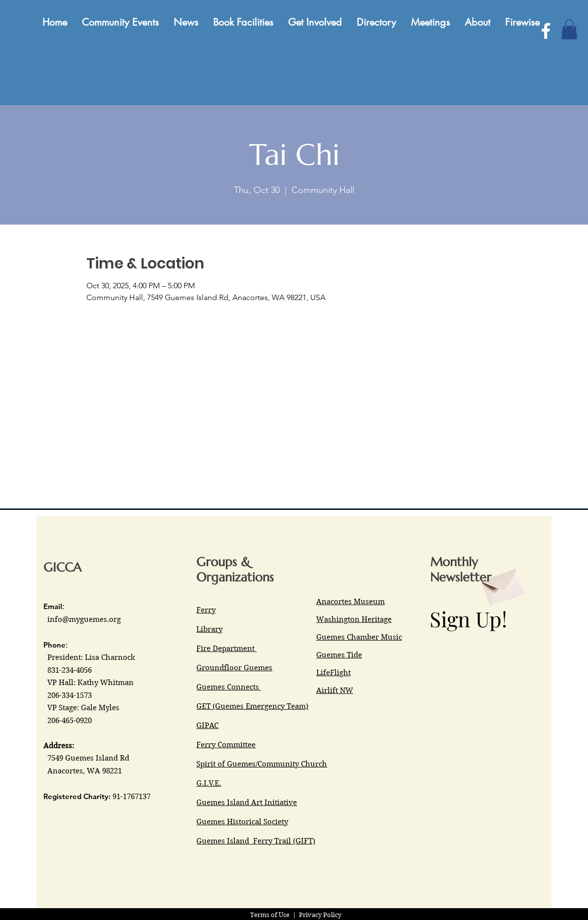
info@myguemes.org (84, 619)
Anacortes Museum (350, 602)
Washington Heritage (354, 619)
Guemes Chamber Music (359, 637)
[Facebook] (546, 31)
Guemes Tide (339, 655)
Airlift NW (335, 690)
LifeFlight (333, 673)
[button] (569, 29)
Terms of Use (270, 915)
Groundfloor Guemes (234, 668)
